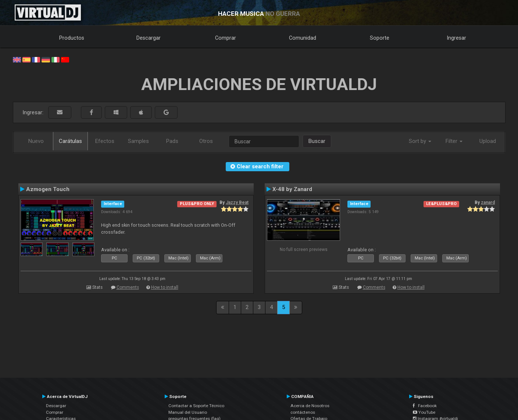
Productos (72, 38)
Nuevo (36, 141)
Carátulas (70, 141)
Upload (488, 141)
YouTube (424, 412)
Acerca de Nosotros (310, 406)
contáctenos (303, 412)
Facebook (425, 406)
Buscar (317, 141)
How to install (165, 287)
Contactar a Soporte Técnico (196, 406)
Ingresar (457, 38)
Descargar (149, 38)
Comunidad (303, 38)
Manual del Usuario (188, 412)
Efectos (105, 141)
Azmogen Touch (48, 189)
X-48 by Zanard (292, 189)
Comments (128, 287)
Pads (172, 141)
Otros (206, 141)
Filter (454, 141)
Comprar (226, 38)
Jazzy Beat (237, 202)
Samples (138, 141)
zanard (488, 202)
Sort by (420, 141)
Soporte (380, 38)
